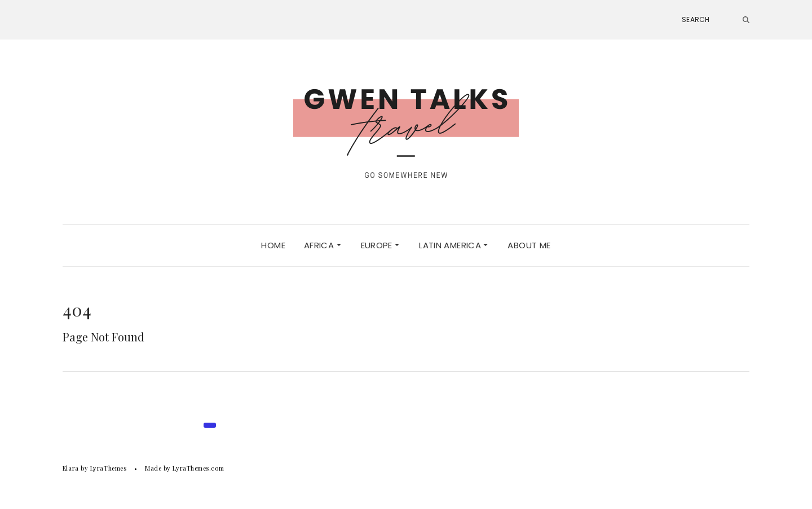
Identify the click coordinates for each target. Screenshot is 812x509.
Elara (71, 468)
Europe (380, 245)
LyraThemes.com (198, 468)
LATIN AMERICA (453, 245)
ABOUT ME (529, 245)
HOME (273, 245)
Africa (323, 245)
